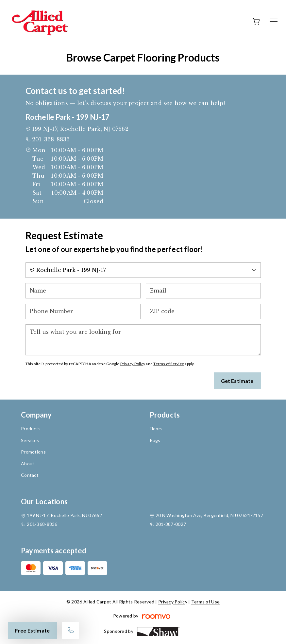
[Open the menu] (274, 21)
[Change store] (143, 270)
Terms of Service (169, 364)
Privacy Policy (133, 364)
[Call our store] (71, 630)
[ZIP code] (203, 311)
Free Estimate (32, 630)
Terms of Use (205, 602)
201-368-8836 (51, 139)
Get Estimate (237, 381)
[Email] (203, 291)
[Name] (83, 291)
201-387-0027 (171, 524)
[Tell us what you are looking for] (143, 340)
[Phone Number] (83, 311)
